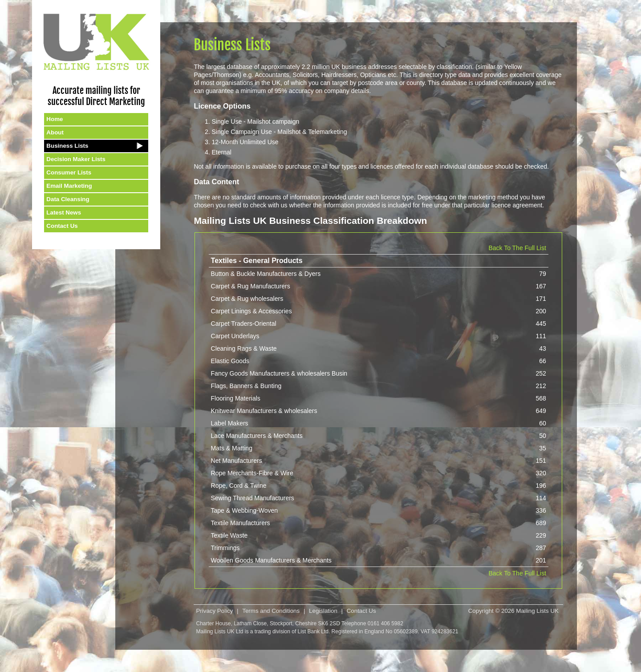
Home (55, 119)
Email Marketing (69, 186)
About (55, 132)
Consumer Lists (69, 172)
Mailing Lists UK (537, 611)
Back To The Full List (517, 248)
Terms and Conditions (271, 611)
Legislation (323, 611)
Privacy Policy (214, 611)
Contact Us (62, 226)
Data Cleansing (68, 199)
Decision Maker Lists (76, 159)
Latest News (64, 213)
